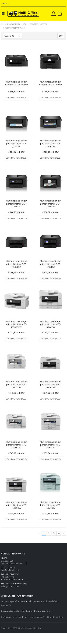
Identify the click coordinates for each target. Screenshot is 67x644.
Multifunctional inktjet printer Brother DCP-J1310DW (51, 143)
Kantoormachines (16, 24)
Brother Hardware (15, 28)
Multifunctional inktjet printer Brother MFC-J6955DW (17, 445)
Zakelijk (4, 586)
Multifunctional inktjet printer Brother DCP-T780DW (51, 264)
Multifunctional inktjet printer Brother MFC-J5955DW (17, 384)
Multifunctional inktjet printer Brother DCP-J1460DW (51, 204)
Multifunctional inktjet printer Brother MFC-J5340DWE (17, 324)
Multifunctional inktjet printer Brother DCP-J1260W (17, 143)
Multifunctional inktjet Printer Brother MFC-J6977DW (51, 505)
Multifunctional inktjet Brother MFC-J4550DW (51, 83)
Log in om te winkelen (16, 98)
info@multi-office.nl (10, 570)
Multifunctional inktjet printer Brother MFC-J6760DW (51, 384)
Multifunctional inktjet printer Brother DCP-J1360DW (17, 204)
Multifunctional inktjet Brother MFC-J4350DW (16, 83)
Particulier (14, 586)
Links (4, 3)
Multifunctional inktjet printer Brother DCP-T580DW (17, 264)
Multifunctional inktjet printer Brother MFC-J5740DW (51, 324)
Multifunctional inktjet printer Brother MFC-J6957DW (51, 445)
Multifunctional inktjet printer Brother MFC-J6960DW (17, 505)
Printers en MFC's (38, 24)
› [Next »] (64, 533)
